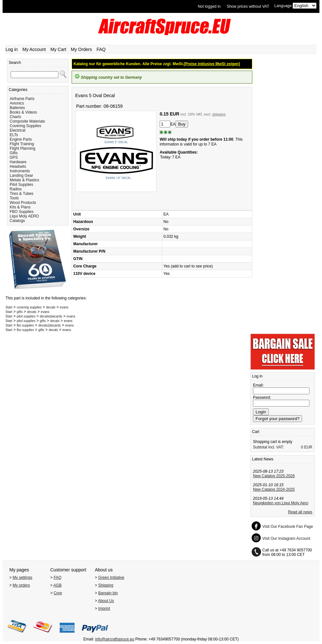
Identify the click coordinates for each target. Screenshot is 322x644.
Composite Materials (27, 121)
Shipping (106, 585)
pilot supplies (26, 316)
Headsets (18, 166)
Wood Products (23, 203)
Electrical (18, 130)
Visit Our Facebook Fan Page (288, 527)
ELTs (14, 135)
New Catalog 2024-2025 (274, 489)
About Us (106, 601)
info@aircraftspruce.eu (115, 639)
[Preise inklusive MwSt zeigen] (212, 64)
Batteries (17, 108)
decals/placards (51, 316)
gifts (20, 312)
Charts (15, 117)
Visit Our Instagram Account (286, 538)
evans (64, 307)
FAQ (101, 49)
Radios (16, 189)
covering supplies (29, 307)
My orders (21, 585)
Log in (12, 49)
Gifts (14, 153)
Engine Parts (21, 139)
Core (58, 593)
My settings (22, 578)
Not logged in (209, 6)
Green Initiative (111, 578)
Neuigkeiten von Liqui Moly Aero (281, 503)
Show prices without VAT (248, 6)
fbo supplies (25, 325)
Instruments (20, 171)
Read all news (300, 512)
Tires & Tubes (22, 194)
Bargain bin (108, 593)
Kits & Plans (20, 207)
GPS (14, 157)
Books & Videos (23, 112)
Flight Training (22, 144)
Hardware (18, 162)
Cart (256, 432)
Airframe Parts (22, 99)
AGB (58, 585)
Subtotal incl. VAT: (268, 447)
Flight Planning (22, 148)
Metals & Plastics (24, 180)
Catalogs (17, 221)
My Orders (81, 49)
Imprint (104, 609)
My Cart (58, 49)
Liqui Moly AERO (24, 216)
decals (51, 307)
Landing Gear (21, 176)
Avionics (17, 103)
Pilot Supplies (21, 185)
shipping (219, 114)
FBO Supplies (22, 212)
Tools (14, 198)
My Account (34, 49)
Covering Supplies (25, 126)
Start (9, 307)
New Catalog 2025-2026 (274, 476)
